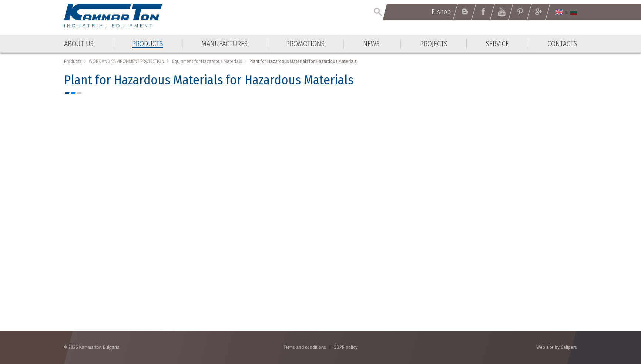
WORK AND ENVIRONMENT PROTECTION (127, 61)
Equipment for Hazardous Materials (207, 61)
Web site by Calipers (557, 347)
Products (73, 61)
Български (573, 12)
